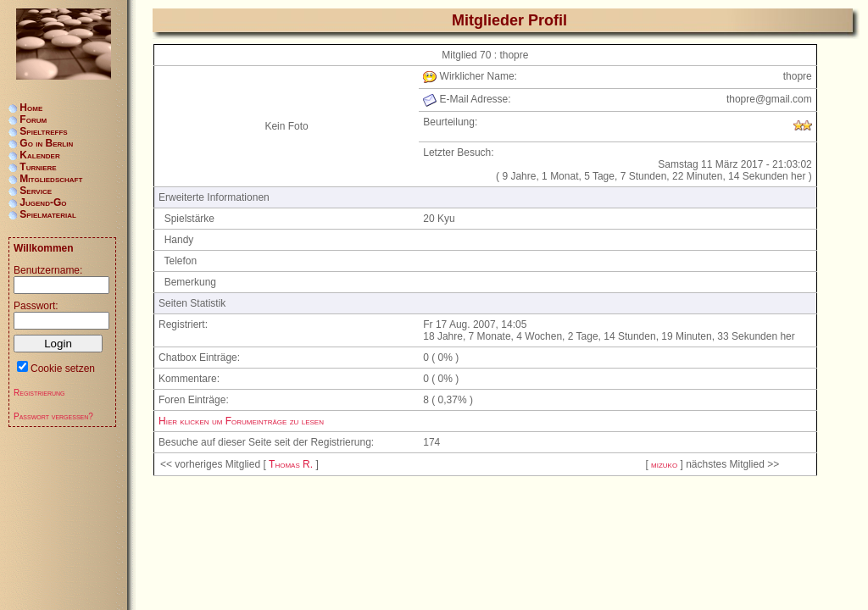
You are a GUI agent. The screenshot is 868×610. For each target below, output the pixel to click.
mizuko (664, 464)
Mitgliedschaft (51, 179)
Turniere (38, 167)
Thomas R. (291, 464)
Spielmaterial (48, 214)
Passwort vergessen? (53, 416)
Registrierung (39, 393)
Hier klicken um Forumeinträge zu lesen (241, 421)
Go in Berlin (46, 143)
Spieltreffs (43, 131)
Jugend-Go (43, 202)
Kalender (39, 155)
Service (36, 191)
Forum (33, 119)
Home (31, 108)
